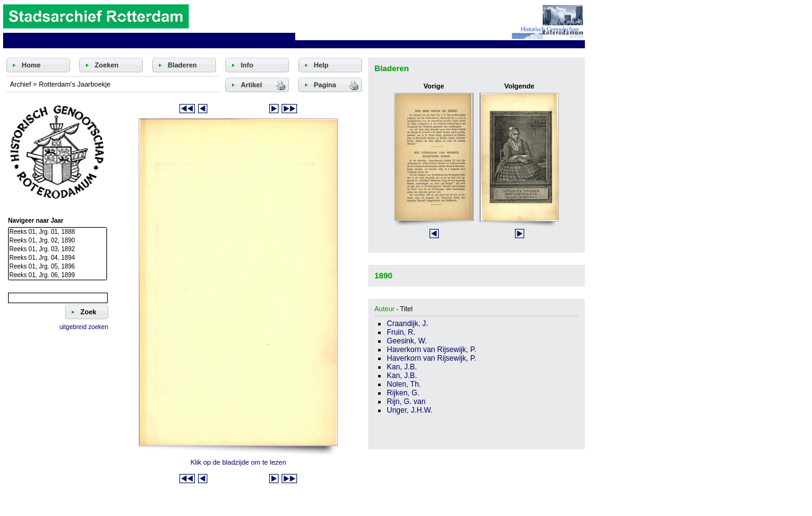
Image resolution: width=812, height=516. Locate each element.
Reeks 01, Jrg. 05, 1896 (58, 267)
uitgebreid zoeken (84, 327)
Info (247, 65)
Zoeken (107, 65)
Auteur (384, 309)
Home (31, 65)
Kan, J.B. (402, 367)
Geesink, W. (407, 341)
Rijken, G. (403, 393)
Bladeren (182, 65)
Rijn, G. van (406, 402)
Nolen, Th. (404, 384)
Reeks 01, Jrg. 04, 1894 (58, 258)
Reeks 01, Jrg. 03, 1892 (58, 249)
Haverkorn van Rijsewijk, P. (432, 350)
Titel (406, 309)
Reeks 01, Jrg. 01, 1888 (58, 232)
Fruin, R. (401, 332)
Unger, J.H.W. (410, 410)
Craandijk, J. (408, 324)
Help (321, 65)
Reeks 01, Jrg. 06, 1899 (58, 275)
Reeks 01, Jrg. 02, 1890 (58, 241)
